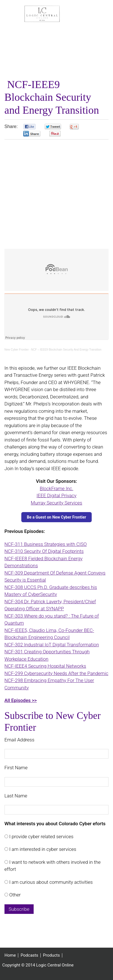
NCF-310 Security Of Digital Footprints (44, 551)
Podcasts (29, 955)
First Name (16, 768)
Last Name (16, 796)
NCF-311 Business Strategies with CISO (46, 544)
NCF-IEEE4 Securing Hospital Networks (45, 666)
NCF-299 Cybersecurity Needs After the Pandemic (56, 673)
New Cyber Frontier (17, 350)
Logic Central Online (42, 14)
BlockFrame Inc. (56, 488)
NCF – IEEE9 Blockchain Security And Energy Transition (66, 350)
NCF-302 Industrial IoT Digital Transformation (52, 645)
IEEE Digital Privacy (56, 495)
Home (10, 955)
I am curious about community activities (50, 882)
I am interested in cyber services (42, 849)
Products (51, 955)
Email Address (19, 740)
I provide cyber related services (41, 837)
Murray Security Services (56, 503)
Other (14, 895)
